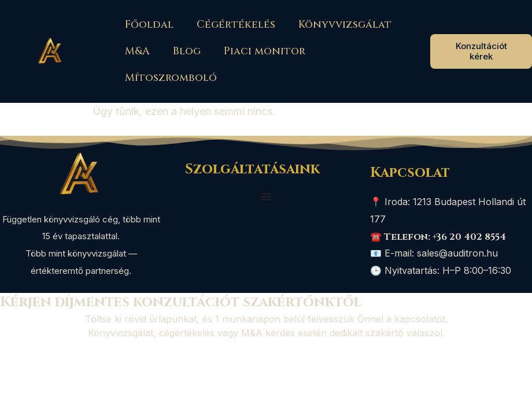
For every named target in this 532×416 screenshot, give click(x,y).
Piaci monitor (265, 51)
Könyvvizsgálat (345, 25)
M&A (137, 51)
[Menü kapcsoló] (266, 196)
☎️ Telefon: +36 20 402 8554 (438, 237)
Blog (187, 51)
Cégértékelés (236, 25)
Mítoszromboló (171, 78)
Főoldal (149, 25)
